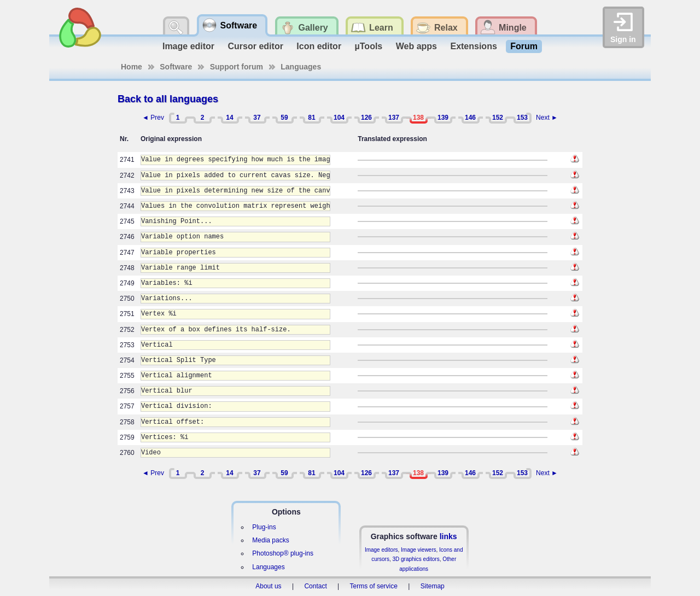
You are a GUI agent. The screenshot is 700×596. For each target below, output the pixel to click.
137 (394, 118)
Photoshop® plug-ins (283, 553)
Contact (315, 586)
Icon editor (319, 46)
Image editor (188, 46)
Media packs (270, 540)
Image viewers (418, 550)
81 (311, 118)
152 (498, 118)
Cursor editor (256, 46)
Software (176, 67)
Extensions (473, 46)
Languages (301, 67)
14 (229, 118)
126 (366, 118)
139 (443, 118)
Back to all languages (168, 99)
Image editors (381, 550)
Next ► (547, 118)
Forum (524, 46)
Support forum (237, 67)
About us (268, 586)
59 (284, 118)
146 (470, 118)
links (448, 536)
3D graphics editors (416, 559)
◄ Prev (153, 118)
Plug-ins (264, 527)
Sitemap (433, 586)
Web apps (416, 46)
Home (132, 67)
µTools (369, 46)
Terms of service (374, 586)
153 (522, 118)
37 (257, 118)
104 (339, 118)
